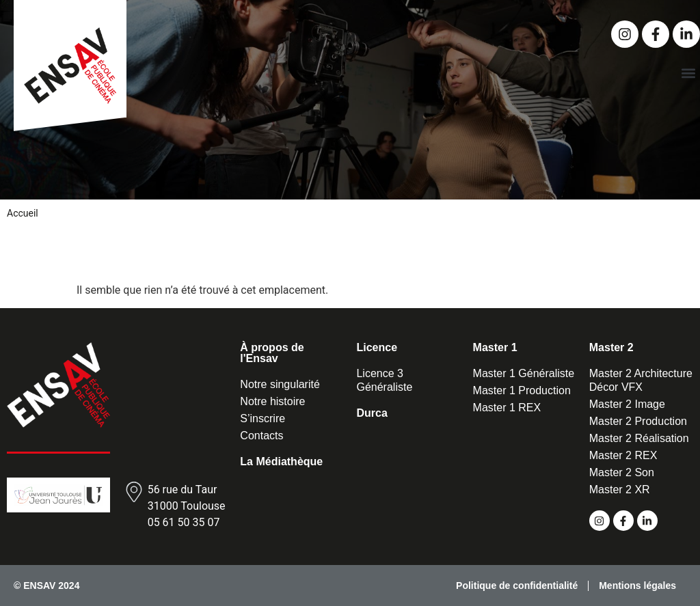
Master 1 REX (507, 408)
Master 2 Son (622, 472)
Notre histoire (272, 401)
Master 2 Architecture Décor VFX (641, 380)
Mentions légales (637, 586)
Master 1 (495, 347)
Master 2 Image (627, 404)
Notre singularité (280, 384)
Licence (377, 347)
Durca (372, 413)
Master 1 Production (522, 390)
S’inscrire (262, 418)
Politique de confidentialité (517, 586)
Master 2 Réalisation (639, 438)
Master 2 (611, 347)
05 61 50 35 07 (184, 522)
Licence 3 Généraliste (384, 380)
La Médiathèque (281, 462)
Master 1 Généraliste (524, 373)
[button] (689, 73)
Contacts (261, 436)
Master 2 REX (623, 455)
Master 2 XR (620, 490)
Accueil (23, 213)
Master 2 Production (638, 421)
